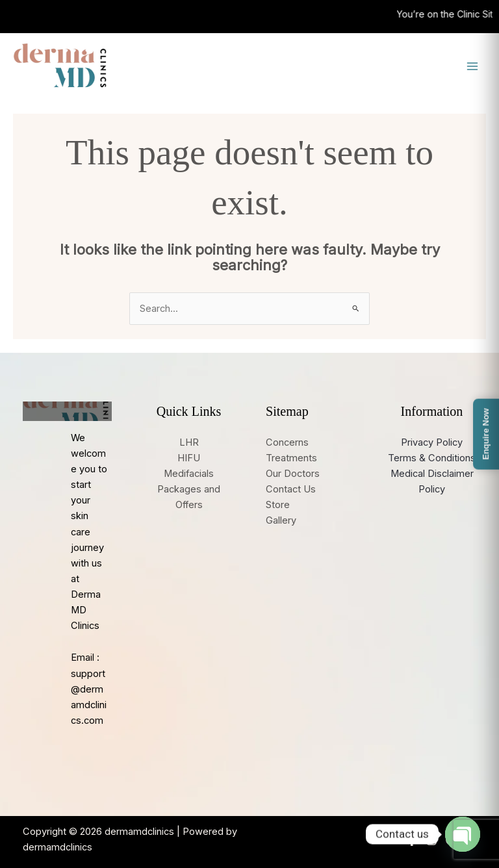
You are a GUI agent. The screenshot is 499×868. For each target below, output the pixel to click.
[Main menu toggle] (472, 66)
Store (278, 505)
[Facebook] (412, 840)
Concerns (287, 442)
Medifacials (189, 474)
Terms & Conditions (432, 458)
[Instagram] (431, 840)
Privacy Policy (432, 442)
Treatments (291, 458)
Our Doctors (293, 474)
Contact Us (291, 489)
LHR (189, 442)
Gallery (281, 520)
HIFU (189, 458)
